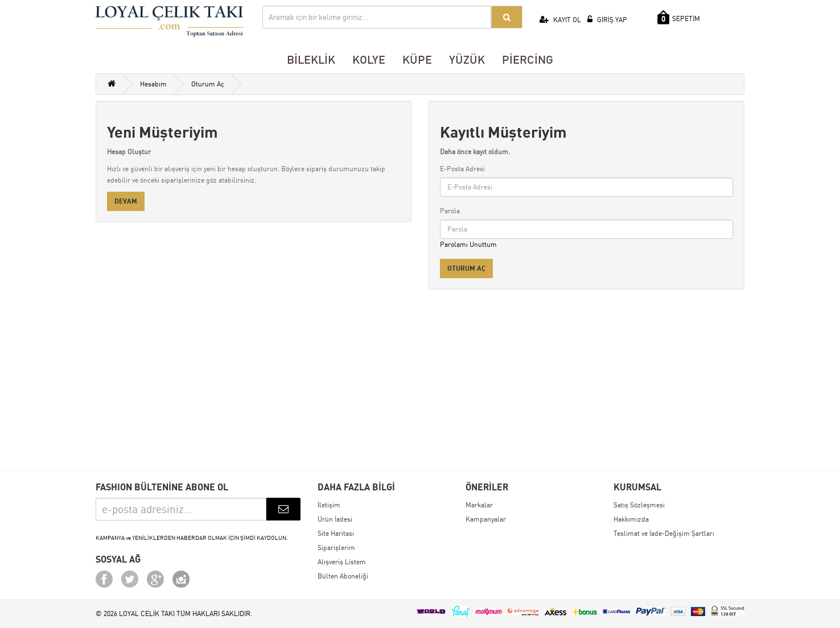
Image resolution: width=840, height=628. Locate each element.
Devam (126, 201)
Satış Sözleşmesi (639, 505)
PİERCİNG (528, 59)
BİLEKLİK (311, 59)
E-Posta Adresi (462, 169)
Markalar (479, 505)
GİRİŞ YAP (607, 20)
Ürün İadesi (335, 519)
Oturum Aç (208, 84)
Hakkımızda (631, 519)
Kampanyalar (486, 519)
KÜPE (417, 59)
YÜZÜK (467, 59)
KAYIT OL (560, 20)
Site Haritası (336, 533)
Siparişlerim (336, 548)
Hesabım (153, 84)
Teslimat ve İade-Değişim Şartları (664, 533)
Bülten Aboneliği (343, 576)
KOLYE (369, 59)
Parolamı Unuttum (468, 244)
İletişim (329, 505)
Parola (450, 211)
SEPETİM (679, 17)
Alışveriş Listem (342, 562)
